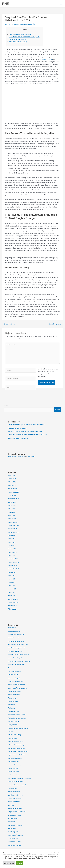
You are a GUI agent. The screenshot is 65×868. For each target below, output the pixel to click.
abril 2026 (11, 475)
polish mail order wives (16, 795)
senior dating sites (14, 802)
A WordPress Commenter (16, 457)
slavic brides (12, 822)
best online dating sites (16, 658)
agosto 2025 (12, 502)
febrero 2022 (12, 609)
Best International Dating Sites (18, 644)
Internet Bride (13, 738)
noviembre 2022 (13, 602)
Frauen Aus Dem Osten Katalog (18, 728)
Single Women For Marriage (17, 812)
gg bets (11, 731)
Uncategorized (24, 24)
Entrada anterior (9, 324)
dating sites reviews (15, 691)
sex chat (11, 805)
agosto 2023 (12, 572)
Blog (10, 668)
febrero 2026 (12, 482)
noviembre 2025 (13, 492)
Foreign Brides (13, 725)
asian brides (12, 628)
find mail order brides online (17, 718)
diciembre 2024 (13, 522)
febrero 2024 (12, 552)
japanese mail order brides (17, 755)
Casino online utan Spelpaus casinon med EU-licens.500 (26, 425)
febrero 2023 (12, 592)
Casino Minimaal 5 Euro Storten (18, 438)
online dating (12, 788)
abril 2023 (11, 586)
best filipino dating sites (16, 641)
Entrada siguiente (56, 324)
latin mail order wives (15, 758)
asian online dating (14, 631)
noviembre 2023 (13, 562)
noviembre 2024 (13, 525)
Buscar (6, 406)
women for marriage (15, 845)
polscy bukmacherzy (15, 798)
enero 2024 (12, 555)
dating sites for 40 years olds (18, 688)
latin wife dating (13, 762)
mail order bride (13, 768)
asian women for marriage (17, 634)
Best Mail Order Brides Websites (19, 655)
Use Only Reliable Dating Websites (20, 34)
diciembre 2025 (13, 489)
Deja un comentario (12, 24)
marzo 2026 (12, 479)
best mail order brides (15, 651)
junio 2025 (12, 509)
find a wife (12, 708)
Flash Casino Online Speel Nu (18, 428)
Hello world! (31, 457)
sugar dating (12, 828)
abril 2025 (11, 515)
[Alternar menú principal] (61, 4)
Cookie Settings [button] (9, 863)
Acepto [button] (20, 863)
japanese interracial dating (17, 748)
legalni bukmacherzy (15, 765)
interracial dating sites (15, 741)
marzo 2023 (12, 589)
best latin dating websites (16, 648)
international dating (14, 735)
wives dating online (14, 842)
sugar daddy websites (15, 825)
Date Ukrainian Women (16, 681)
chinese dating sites (15, 678)
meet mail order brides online (18, 785)
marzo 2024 (12, 549)
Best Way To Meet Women (17, 665)
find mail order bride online (17, 715)
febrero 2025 (12, 519)
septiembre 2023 (14, 569)
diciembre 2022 (13, 599)
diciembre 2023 (13, 559)
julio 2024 (11, 539)
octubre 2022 (12, 606)
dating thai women (14, 695)
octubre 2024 (12, 529)
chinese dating (13, 675)
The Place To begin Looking (18, 42)
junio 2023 (12, 579)
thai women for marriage (16, 835)
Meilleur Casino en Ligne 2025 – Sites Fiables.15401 (25, 431)
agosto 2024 (12, 535)
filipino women (13, 701)
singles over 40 (13, 818)
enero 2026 (12, 485)
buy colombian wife (14, 671)
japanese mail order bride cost (18, 751)
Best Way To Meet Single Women (19, 661)
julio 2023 (11, 576)
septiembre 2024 (14, 532)
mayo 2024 (12, 545)
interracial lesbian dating (16, 745)
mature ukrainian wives (16, 782)
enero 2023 (12, 596)
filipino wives (12, 698)
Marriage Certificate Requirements (19, 778)
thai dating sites (13, 832)
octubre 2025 (12, 495)
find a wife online (14, 711)
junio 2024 (12, 542)
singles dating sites (14, 815)
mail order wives (13, 775)
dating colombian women (16, 685)
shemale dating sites (15, 808)
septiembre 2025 (14, 499)
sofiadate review (47, 59)
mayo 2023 (12, 582)
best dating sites (14, 638)
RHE (5, 4)
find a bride (12, 705)
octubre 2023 (12, 566)
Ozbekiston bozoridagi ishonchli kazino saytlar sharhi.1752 (27, 435)
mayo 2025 (12, 512)
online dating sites (14, 792)
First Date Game (13, 721)
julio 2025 (11, 505)
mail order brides (14, 772)
